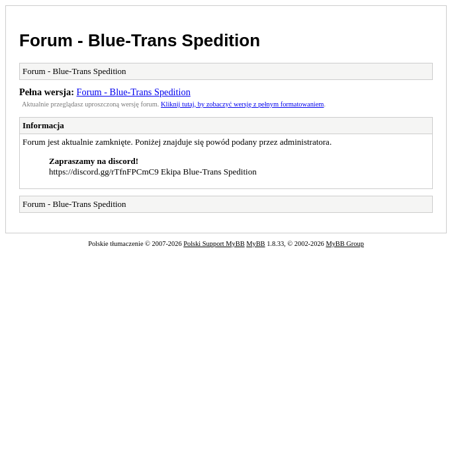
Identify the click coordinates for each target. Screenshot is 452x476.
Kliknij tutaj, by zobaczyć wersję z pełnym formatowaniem (242, 104)
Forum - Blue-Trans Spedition (140, 40)
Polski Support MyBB (214, 244)
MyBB (255, 244)
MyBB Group (344, 244)
